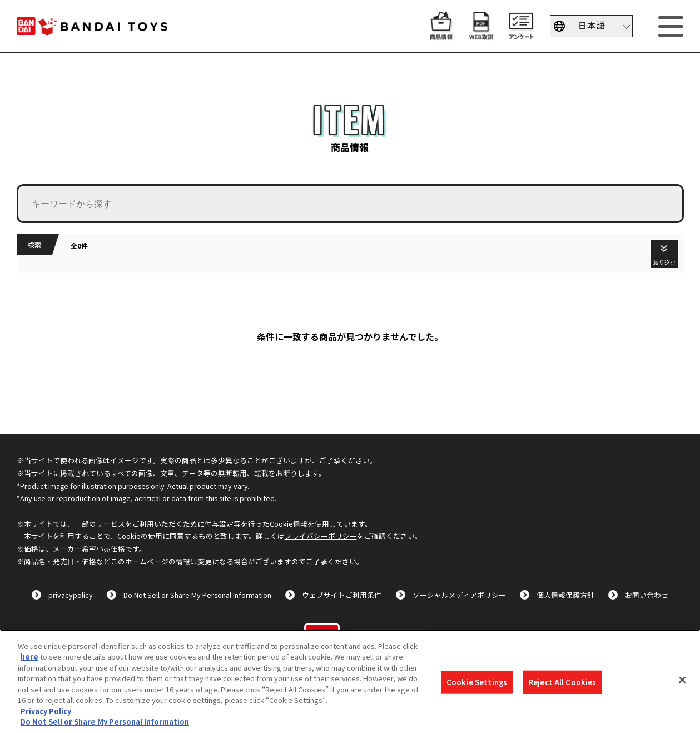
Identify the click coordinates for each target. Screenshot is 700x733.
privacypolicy (71, 595)
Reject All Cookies (562, 682)
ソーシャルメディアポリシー (459, 595)
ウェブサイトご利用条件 (342, 595)
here (29, 657)
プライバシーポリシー (321, 536)
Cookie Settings (477, 682)
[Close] (682, 680)
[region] (350, 681)
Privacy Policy (46, 711)
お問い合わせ (647, 595)
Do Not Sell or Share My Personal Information (197, 595)
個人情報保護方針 (565, 595)
